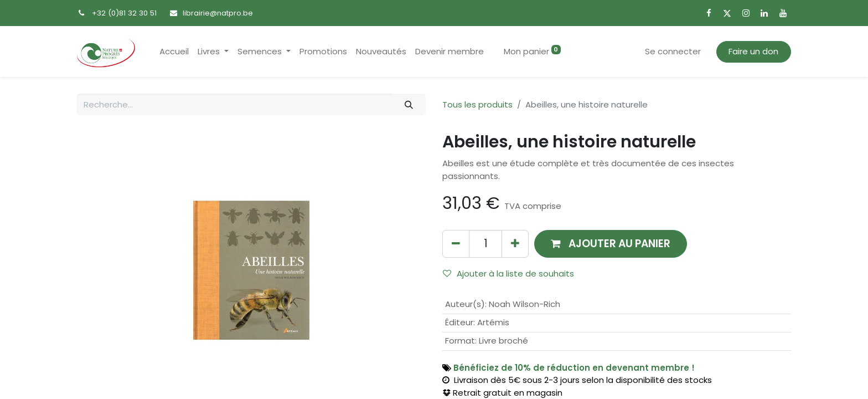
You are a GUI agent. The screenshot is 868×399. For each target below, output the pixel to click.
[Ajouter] (515, 244)
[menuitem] (174, 52)
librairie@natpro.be (218, 13)
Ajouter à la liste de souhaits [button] (508, 273)
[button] (611, 244)
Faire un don (753, 51)
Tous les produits (477, 104)
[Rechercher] (409, 104)
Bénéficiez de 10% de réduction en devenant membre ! (574, 368)
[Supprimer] (456, 244)
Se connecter (673, 51)
